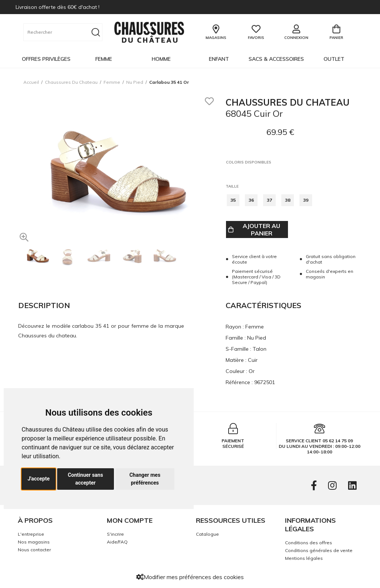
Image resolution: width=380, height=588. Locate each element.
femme (112, 82)
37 (269, 200)
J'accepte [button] (39, 479)
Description (44, 305)
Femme (104, 59)
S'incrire (115, 534)
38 (288, 200)
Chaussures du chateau (71, 82)
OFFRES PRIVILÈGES (46, 59)
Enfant (219, 59)
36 (251, 200)
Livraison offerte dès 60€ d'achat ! (58, 7)
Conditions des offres (309, 543)
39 (306, 200)
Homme (161, 59)
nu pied (135, 82)
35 (233, 200)
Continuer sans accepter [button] (86, 479)
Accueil (31, 82)
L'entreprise (31, 534)
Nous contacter (34, 550)
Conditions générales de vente (319, 550)
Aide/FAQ (117, 542)
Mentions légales (304, 558)
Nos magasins (34, 542)
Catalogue (207, 534)
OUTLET (334, 59)
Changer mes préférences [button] (145, 479)
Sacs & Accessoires (276, 59)
